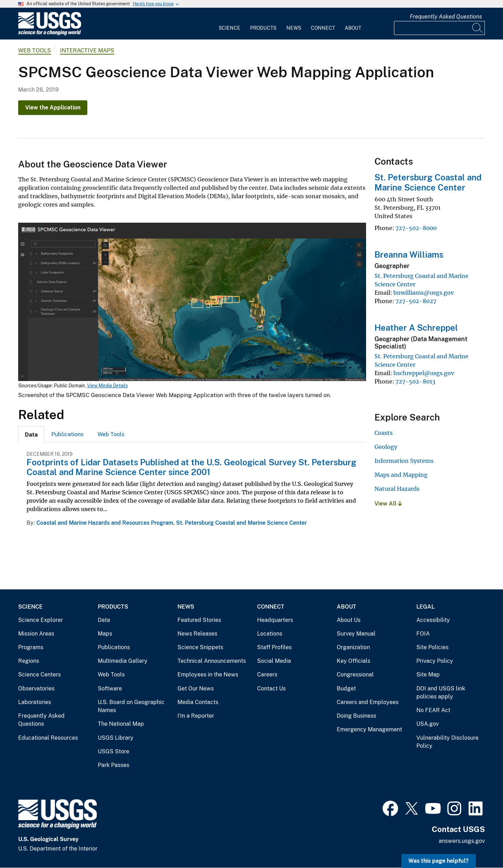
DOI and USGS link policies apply (441, 693)
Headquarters (275, 620)
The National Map (121, 724)
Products (263, 28)
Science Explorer (41, 620)
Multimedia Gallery (123, 661)
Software (110, 688)
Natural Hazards (397, 489)
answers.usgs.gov (462, 841)
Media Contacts (198, 702)
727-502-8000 (416, 228)
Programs (31, 647)
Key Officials (353, 661)
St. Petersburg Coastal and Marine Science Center (241, 523)
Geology (386, 447)
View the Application (53, 107)
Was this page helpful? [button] (439, 861)
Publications (67, 434)
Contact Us (271, 688)
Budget (346, 688)
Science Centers (39, 675)
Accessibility (433, 620)
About (353, 28)
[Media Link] (192, 303)
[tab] (31, 434)
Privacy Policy (435, 661)
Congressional (355, 675)
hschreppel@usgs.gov (424, 373)
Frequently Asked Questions (446, 17)
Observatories (36, 688)
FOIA (423, 634)
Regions (29, 661)
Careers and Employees (368, 702)
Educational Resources (48, 738)
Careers (267, 675)
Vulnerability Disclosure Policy (447, 742)
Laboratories (35, 702)
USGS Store (114, 751)
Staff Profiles (274, 647)
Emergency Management (369, 729)
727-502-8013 (415, 381)
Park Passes (114, 765)
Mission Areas (36, 634)
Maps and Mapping (401, 475)
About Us (349, 620)
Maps (105, 634)
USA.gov (428, 724)
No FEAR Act (433, 710)
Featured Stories (199, 620)
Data (104, 620)
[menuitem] (229, 24)
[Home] (50, 34)
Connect (323, 28)
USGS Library (116, 738)
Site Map (428, 675)
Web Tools (35, 51)
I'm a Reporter (196, 716)
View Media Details (107, 386)
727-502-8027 (416, 301)
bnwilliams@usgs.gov (424, 293)
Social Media (274, 661)
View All (388, 504)
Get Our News (196, 688)
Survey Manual (356, 634)
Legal (425, 607)
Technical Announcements (212, 661)
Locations (270, 634)
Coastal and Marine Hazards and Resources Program (105, 523)
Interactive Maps (87, 51)
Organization (353, 647)
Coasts (384, 433)
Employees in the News (208, 675)
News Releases (197, 634)
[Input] (439, 28)
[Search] (478, 28)
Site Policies (432, 647)
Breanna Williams (409, 254)
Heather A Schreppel (416, 328)
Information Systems (404, 461)
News (294, 28)
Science (229, 28)
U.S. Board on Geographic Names (131, 706)
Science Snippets (200, 647)
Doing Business (356, 716)
